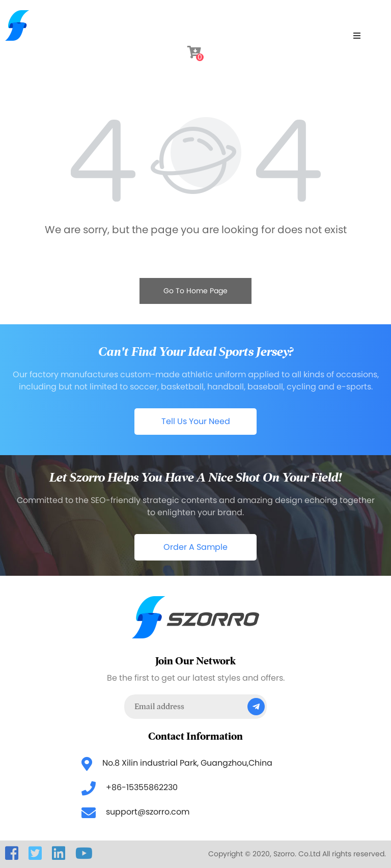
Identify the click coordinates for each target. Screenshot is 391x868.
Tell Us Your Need (196, 421)
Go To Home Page (195, 291)
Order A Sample (195, 547)
